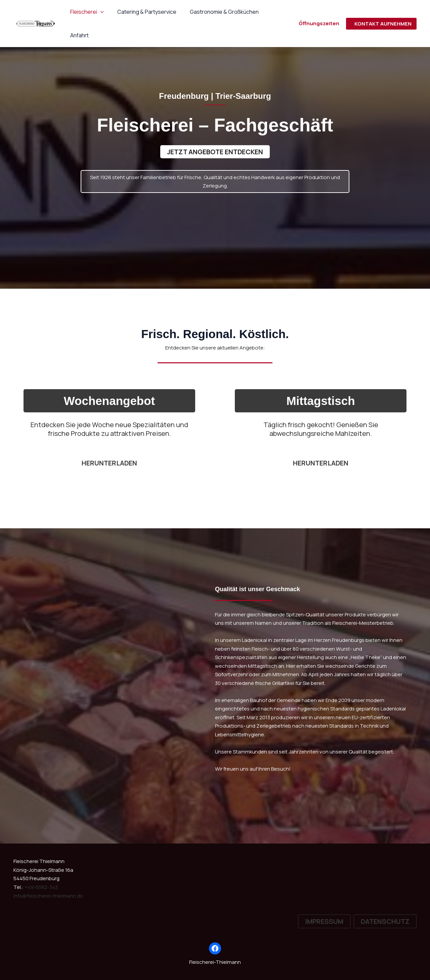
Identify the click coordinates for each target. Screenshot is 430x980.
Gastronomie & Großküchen (218, 12)
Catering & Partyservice (143, 12)
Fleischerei (86, 12)
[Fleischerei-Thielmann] (35, 11)
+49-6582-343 (41, 887)
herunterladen (110, 463)
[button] (99, 12)
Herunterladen (321, 463)
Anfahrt (272, 12)
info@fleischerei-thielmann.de (49, 896)
